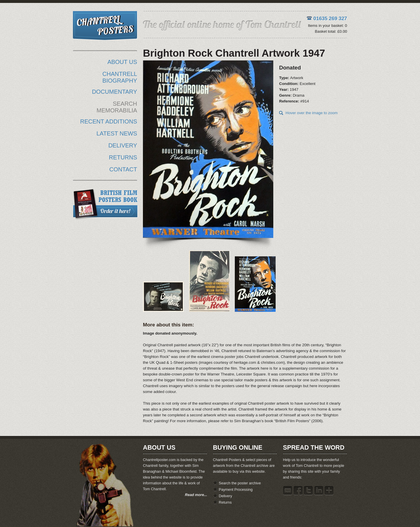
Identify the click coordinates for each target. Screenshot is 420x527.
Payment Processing (236, 490)
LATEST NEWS (117, 133)
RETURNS (123, 157)
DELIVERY (123, 145)
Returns (225, 502)
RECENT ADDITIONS (109, 121)
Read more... (196, 495)
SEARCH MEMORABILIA (117, 107)
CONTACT (123, 169)
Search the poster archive (240, 483)
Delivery (225, 496)
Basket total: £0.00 (331, 31)
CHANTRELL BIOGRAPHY (120, 77)
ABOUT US (122, 62)
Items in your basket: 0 (328, 26)
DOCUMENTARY (114, 92)
